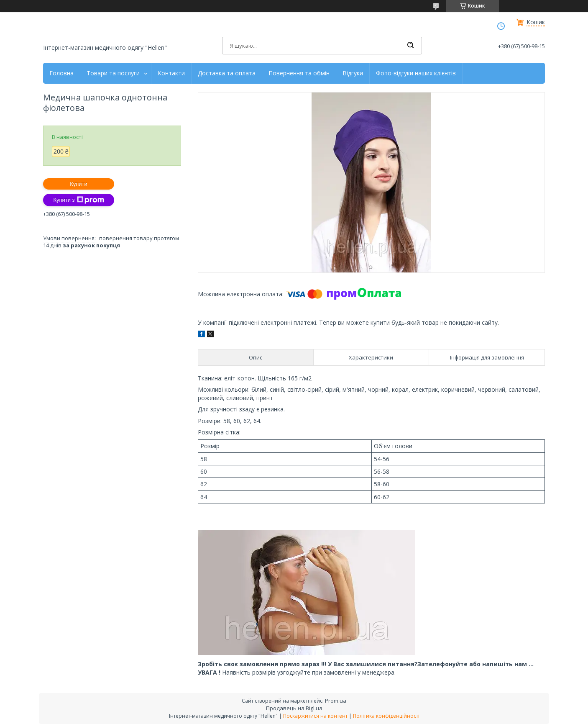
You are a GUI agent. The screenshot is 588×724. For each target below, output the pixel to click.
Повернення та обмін (299, 73)
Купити (79, 184)
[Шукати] (410, 46)
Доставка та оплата (227, 73)
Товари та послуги (113, 73)
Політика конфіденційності (386, 716)
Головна (61, 73)
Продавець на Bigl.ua (294, 708)
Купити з (78, 200)
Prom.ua (336, 701)
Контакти (171, 73)
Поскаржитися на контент (315, 716)
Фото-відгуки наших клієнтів (416, 73)
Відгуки (353, 73)
